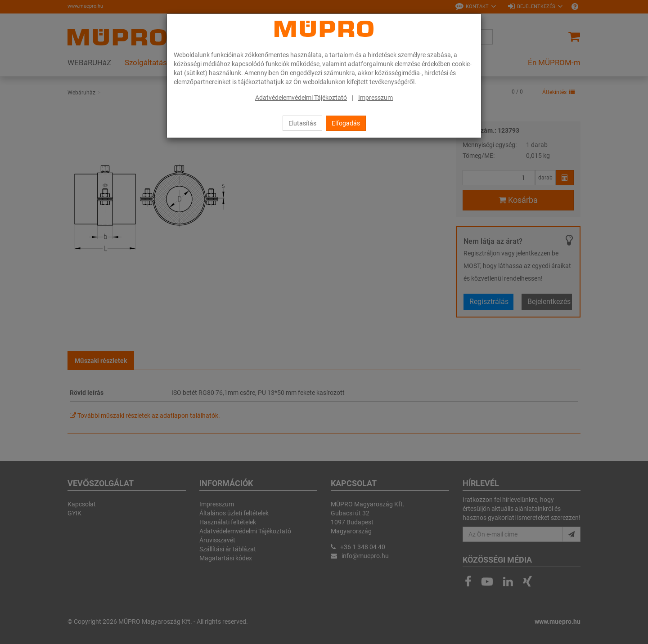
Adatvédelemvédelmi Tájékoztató (301, 98)
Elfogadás (346, 123)
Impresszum (376, 98)
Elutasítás (302, 123)
